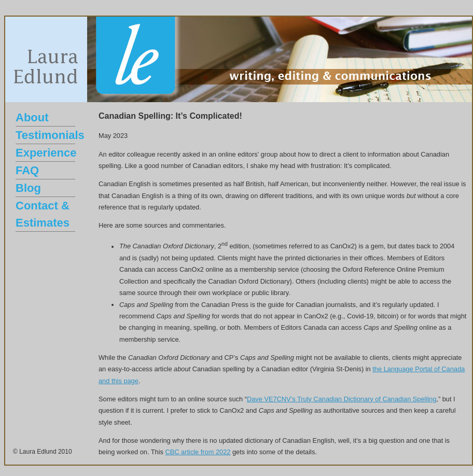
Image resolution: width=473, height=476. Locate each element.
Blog (28, 188)
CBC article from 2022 (198, 452)
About (32, 117)
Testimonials (50, 135)
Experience (46, 153)
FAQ (27, 170)
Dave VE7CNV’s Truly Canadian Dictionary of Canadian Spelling (342, 399)
